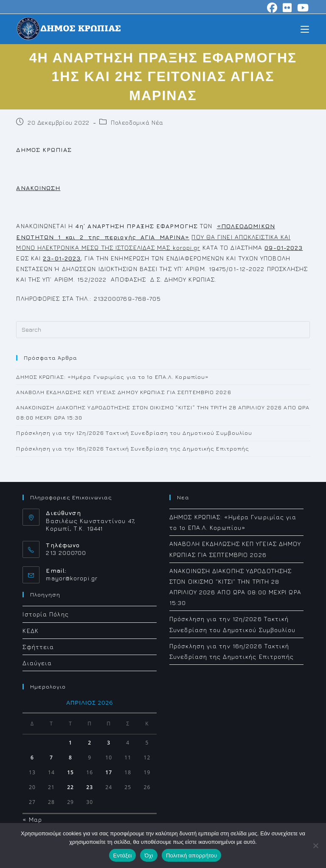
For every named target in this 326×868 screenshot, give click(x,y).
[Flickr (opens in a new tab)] (287, 8)
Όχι (149, 855)
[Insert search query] (163, 330)
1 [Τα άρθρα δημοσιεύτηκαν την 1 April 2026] (70, 743)
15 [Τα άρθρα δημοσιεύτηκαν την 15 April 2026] (70, 772)
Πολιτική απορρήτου (191, 855)
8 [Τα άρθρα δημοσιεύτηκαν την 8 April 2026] (70, 757)
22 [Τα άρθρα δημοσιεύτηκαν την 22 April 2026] (70, 787)
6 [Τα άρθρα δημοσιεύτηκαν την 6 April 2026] (32, 757)
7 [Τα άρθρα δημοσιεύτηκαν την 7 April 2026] (51, 757)
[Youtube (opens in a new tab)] (302, 8)
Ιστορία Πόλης (45, 614)
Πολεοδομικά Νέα (137, 122)
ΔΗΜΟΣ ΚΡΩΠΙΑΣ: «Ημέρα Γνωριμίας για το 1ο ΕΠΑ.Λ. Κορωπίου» (112, 377)
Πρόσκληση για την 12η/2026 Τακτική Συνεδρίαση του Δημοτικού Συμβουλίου (134, 433)
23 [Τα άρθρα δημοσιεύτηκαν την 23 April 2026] (90, 787)
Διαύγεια (37, 663)
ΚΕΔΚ (30, 631)
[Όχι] (315, 846)
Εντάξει (123, 855)
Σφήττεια (38, 647)
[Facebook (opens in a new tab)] (272, 8)
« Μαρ (32, 819)
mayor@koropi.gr (72, 578)
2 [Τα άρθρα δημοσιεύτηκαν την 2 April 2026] (90, 743)
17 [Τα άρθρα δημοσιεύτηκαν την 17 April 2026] (109, 772)
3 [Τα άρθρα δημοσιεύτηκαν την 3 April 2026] (109, 743)
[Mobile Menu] (305, 29)
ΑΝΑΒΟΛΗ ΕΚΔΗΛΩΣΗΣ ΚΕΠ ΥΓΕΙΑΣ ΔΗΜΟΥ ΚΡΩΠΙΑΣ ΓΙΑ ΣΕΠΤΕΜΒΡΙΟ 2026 (124, 392)
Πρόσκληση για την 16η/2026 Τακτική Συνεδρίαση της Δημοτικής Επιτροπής (133, 448)
